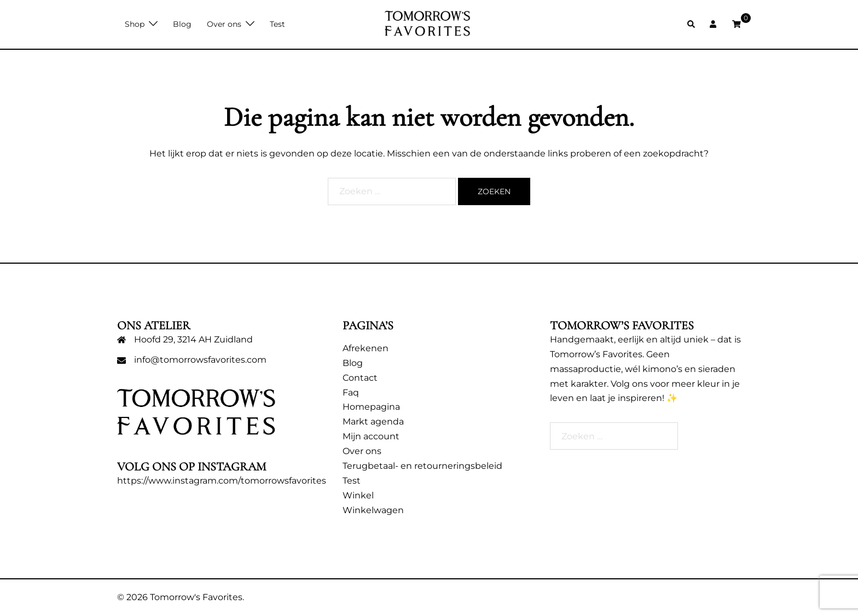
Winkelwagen (373, 510)
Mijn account (371, 436)
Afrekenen (366, 348)
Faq (351, 393)
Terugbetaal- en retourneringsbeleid (422, 466)
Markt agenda (373, 422)
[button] (692, 24)
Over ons (224, 24)
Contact (360, 378)
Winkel (358, 495)
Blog (182, 24)
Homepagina (371, 407)
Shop (135, 24)
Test (277, 24)
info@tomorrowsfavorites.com (200, 360)
